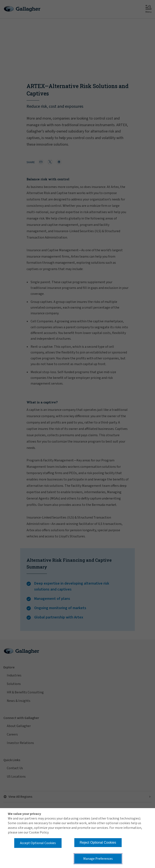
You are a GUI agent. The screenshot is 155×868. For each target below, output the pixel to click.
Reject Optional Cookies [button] (98, 842)
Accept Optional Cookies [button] (38, 843)
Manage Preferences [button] (98, 859)
